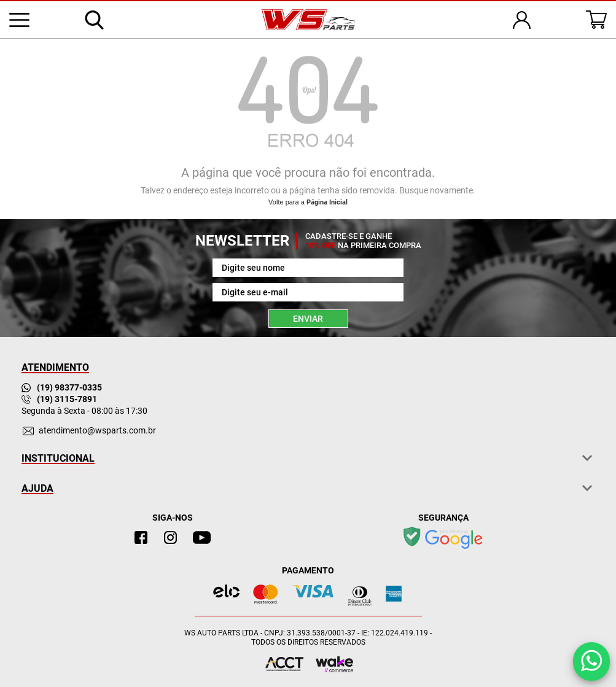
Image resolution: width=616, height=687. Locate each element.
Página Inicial (327, 202)
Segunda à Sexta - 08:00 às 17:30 (84, 411)
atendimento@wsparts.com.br (97, 430)
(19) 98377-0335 (62, 387)
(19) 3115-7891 (59, 399)
